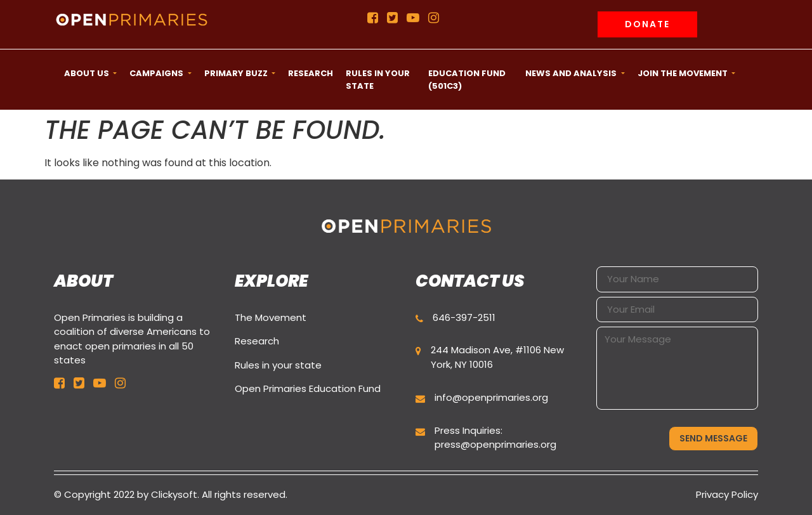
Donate (647, 24)
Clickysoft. (175, 494)
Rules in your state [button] (378, 80)
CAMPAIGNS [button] (157, 73)
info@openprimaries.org (491, 397)
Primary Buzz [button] (237, 73)
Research (257, 341)
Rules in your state (278, 365)
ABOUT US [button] (88, 73)
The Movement (271, 317)
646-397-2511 (464, 317)
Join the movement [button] (684, 73)
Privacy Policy (727, 494)
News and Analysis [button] (572, 73)
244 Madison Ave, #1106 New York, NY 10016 (497, 357)
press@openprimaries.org (495, 444)
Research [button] (311, 73)
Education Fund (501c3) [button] (467, 80)
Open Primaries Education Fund (308, 388)
